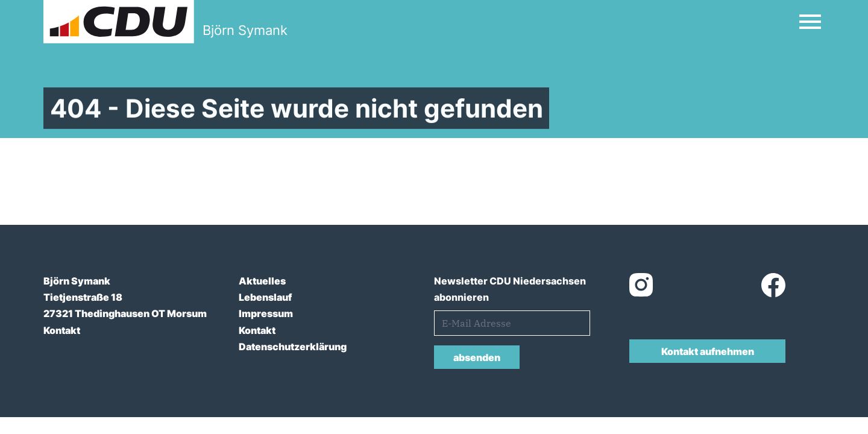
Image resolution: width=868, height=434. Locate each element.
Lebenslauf (265, 297)
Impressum (266, 313)
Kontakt (62, 330)
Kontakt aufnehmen (708, 351)
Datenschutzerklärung (293, 347)
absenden (477, 357)
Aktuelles (262, 281)
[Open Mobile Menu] (810, 22)
